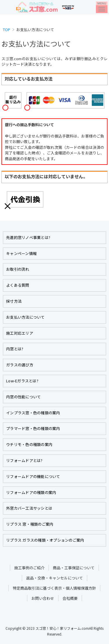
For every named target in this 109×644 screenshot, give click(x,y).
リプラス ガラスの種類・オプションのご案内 (45, 540)
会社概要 (70, 598)
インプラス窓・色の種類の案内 (33, 413)
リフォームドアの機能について (33, 476)
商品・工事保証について (74, 568)
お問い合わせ (43, 598)
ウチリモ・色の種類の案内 (29, 444)
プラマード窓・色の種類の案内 (33, 428)
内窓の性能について (23, 397)
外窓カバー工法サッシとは (29, 508)
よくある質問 (18, 285)
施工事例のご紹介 (29, 568)
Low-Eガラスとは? (22, 381)
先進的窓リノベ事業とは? (28, 237)
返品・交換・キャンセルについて (54, 578)
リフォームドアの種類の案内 (31, 492)
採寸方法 (14, 301)
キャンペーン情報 (21, 253)
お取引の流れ (18, 269)
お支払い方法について (25, 317)
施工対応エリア (20, 333)
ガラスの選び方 (20, 365)
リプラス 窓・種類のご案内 (30, 524)
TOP (7, 30)
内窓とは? (15, 349)
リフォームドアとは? (24, 460)
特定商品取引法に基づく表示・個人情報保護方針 (54, 588)
